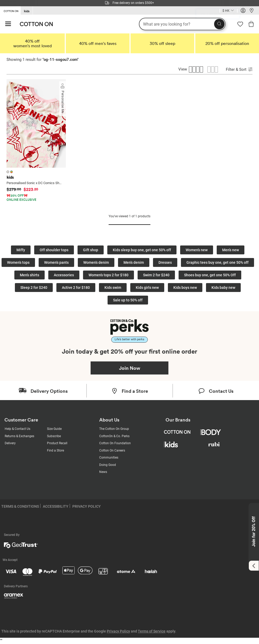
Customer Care (21, 420)
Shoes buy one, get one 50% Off (210, 275)
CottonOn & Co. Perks (114, 436)
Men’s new (231, 250)
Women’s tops (18, 262)
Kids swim (113, 288)
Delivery (10, 443)
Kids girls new (147, 288)
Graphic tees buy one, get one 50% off (217, 262)
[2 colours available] (10, 172)
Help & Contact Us (17, 429)
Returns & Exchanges (19, 436)
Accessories (64, 275)
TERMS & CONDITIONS (20, 506)
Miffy (21, 250)
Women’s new (197, 250)
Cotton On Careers (112, 450)
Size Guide (54, 429)
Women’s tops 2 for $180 (108, 275)
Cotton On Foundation (115, 443)
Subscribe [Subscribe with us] (54, 436)
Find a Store (55, 450)
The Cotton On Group (114, 429)
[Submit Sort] (250, 70)
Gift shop (91, 250)
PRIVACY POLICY (87, 506)
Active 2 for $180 (76, 288)
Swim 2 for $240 (156, 275)
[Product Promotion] (33, 198)
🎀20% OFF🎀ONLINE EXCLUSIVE (21, 198)
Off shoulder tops (54, 250)
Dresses (165, 262)
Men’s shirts (30, 275)
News (103, 472)
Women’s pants (56, 262)
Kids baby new (223, 288)
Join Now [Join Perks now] (130, 368)
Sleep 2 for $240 (34, 288)
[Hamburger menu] (8, 24)
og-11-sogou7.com (60, 60)
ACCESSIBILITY (56, 506)
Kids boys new (185, 288)
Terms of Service (152, 631)
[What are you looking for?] (182, 24)
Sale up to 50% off (128, 300)
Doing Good (108, 465)
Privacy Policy (118, 631)
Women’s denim (96, 262)
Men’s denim (134, 262)
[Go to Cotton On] (10, 10)
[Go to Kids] (27, 11)
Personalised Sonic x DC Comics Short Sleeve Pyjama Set (35, 183)
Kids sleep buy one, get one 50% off (142, 250)
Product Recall (57, 443)
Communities (109, 458)
